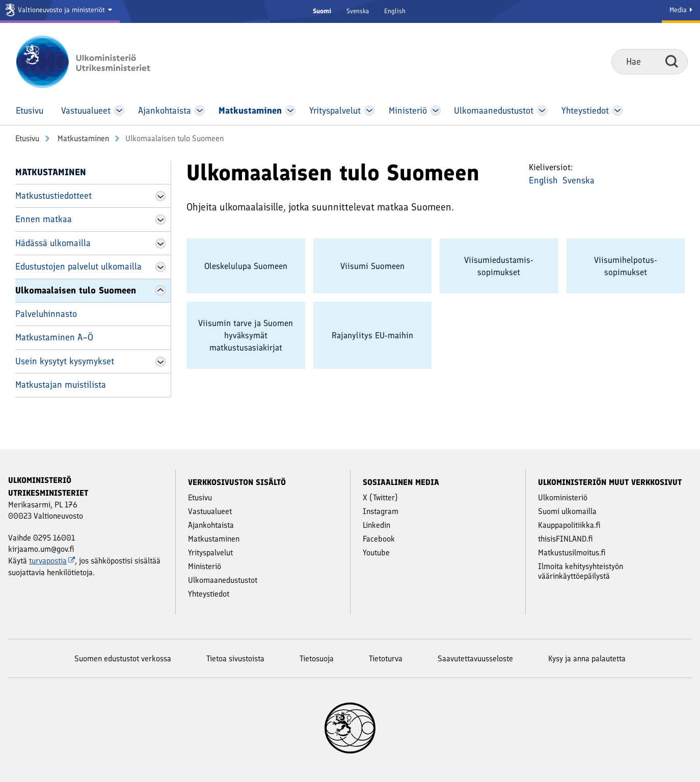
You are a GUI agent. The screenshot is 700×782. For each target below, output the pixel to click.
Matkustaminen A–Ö (54, 337)
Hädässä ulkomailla (53, 243)
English (395, 11)
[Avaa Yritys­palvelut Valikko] (370, 111)
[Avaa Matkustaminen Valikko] (290, 111)
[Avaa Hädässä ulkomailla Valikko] (160, 244)
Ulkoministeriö (563, 497)
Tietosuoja (317, 658)
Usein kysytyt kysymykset (65, 361)
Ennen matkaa (44, 219)
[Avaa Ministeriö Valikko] (436, 111)
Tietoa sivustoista (235, 658)
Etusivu (27, 138)
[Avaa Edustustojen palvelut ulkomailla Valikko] (160, 267)
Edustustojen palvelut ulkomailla (78, 266)
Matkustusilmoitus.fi (572, 552)
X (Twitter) (380, 497)
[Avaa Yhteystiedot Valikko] (617, 111)
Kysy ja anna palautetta (587, 658)
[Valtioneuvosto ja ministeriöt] (60, 11)
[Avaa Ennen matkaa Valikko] (160, 220)
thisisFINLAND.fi (566, 539)
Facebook (379, 539)
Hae (672, 61)
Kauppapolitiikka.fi (569, 525)
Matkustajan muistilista (61, 385)
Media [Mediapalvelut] (681, 10)
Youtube (376, 552)
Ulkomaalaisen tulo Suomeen (76, 290)
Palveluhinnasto (46, 314)
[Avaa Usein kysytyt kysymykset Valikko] (160, 362)
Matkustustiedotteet (53, 196)
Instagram (381, 511)
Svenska (358, 11)
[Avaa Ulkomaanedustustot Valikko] (542, 111)
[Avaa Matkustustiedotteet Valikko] (160, 196)
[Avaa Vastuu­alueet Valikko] (119, 111)
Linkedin (376, 525)
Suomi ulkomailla (567, 511)
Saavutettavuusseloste (475, 658)
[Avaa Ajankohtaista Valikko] (200, 111)
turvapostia (52, 561)
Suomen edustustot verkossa (123, 658)
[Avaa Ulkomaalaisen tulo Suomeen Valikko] (160, 290)
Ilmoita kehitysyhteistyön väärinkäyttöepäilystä (581, 571)
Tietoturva (386, 658)
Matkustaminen (82, 138)
